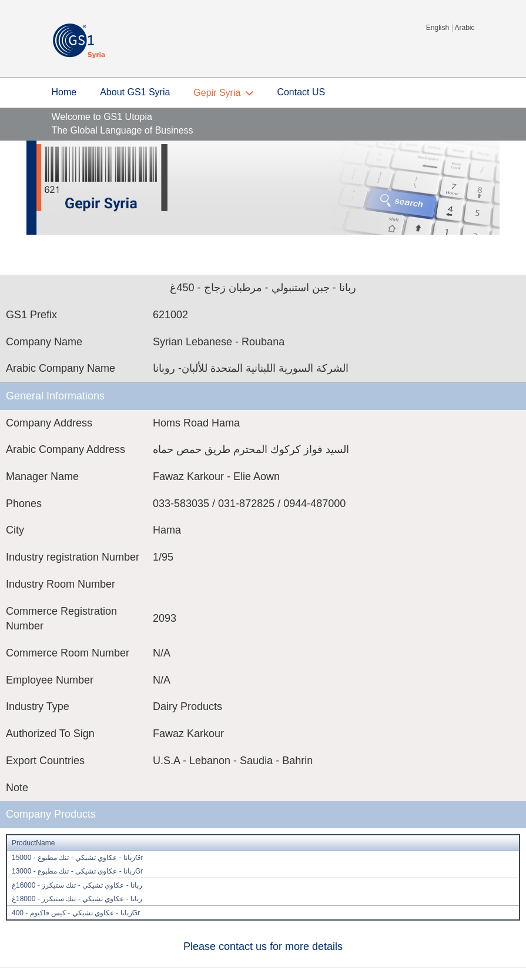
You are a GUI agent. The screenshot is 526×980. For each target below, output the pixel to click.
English (438, 28)
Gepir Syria (217, 93)
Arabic (464, 28)
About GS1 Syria (135, 92)
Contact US (301, 92)
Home (64, 92)
